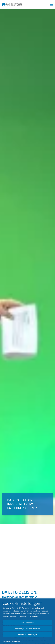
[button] (52, 5)
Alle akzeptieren (28, 623)
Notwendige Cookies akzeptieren (28, 629)
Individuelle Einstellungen (28, 635)
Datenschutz (16, 641)
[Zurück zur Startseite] (12, 5)
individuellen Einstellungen (28, 616)
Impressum (6, 641)
